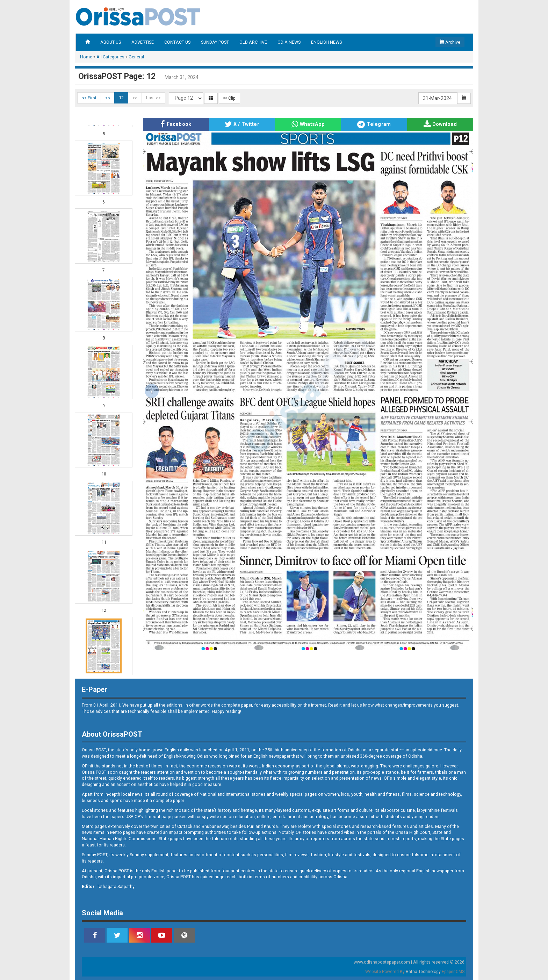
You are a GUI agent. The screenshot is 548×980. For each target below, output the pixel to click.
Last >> (153, 98)
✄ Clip (229, 98)
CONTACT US (177, 42)
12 (121, 98)
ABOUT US (111, 42)
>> (135, 98)
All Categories (110, 57)
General (136, 57)
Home (86, 57)
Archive (450, 42)
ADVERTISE (143, 42)
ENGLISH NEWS (326, 42)
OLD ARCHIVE (253, 42)
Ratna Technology (423, 972)
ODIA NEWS (289, 42)
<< (108, 98)
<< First (89, 98)
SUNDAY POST (215, 42)
